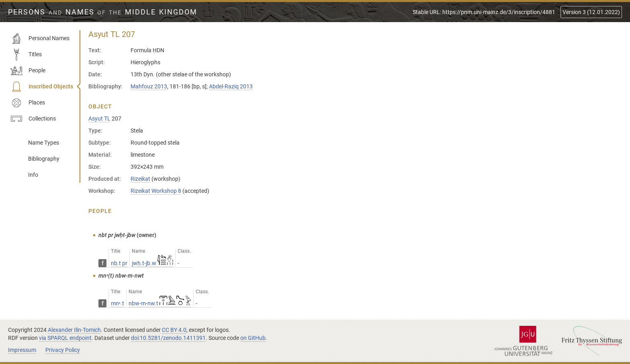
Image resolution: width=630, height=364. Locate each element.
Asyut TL (99, 119)
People (28, 71)
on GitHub (253, 338)
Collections (33, 119)
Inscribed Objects (42, 87)
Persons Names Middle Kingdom (103, 12)
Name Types (44, 143)
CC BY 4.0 (174, 330)
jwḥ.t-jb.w (152, 263)
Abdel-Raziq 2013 (231, 86)
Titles (26, 55)
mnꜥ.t (118, 303)
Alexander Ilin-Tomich (74, 330)
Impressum (22, 350)
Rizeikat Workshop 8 (156, 191)
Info (33, 175)
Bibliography (44, 159)
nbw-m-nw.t (160, 303)
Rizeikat (140, 179)
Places (28, 103)
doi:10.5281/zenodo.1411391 (168, 338)
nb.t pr (119, 263)
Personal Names (40, 39)
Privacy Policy (63, 350)
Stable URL (484, 12)
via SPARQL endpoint (65, 338)
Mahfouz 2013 (149, 86)
